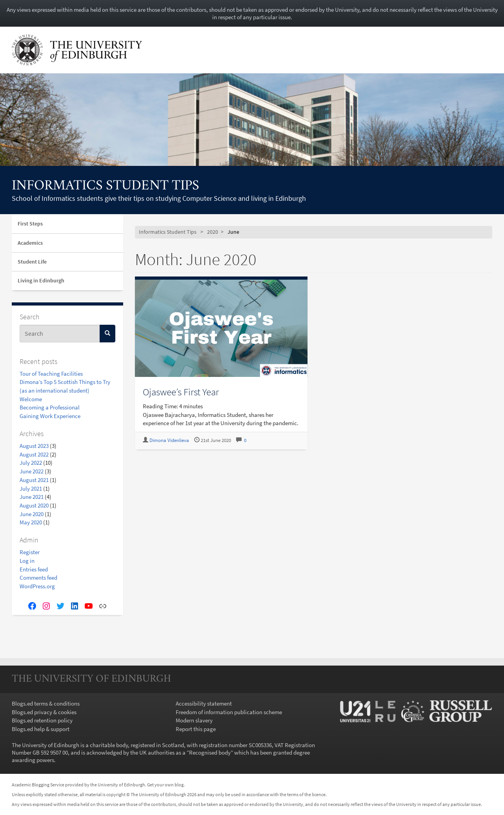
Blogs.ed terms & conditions (46, 703)
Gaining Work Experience (50, 416)
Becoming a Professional (50, 407)
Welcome (31, 399)
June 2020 (32, 514)
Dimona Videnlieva (169, 440)
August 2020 (34, 505)
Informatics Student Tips (106, 186)
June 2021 (32, 497)
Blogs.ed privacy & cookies (44, 712)
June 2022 (32, 471)
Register (30, 552)
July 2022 (31, 463)
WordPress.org (37, 586)
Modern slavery (194, 720)
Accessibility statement (204, 703)
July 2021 (31, 488)
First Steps (30, 224)
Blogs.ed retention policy (42, 720)
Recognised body (210, 752)
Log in (27, 561)
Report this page (196, 729)
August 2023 (34, 446)
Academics (30, 243)
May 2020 (31, 522)
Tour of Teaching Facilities (51, 374)
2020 (213, 232)
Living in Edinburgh (41, 280)
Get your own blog (165, 785)
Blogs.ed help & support (41, 729)
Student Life (32, 262)
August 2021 (34, 480)
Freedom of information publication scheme (229, 712)
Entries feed (34, 569)
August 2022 (34, 454)
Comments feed (38, 578)
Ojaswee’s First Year (181, 392)
